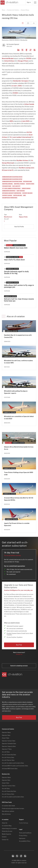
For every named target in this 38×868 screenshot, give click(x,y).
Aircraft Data (6, 752)
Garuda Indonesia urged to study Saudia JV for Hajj (16, 272)
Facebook (26, 50)
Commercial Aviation (13, 10)
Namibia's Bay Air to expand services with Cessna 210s (18, 336)
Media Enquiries (6, 834)
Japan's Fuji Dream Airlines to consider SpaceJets (17, 524)
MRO (24, 195)
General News (25, 10)
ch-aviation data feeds (8, 806)
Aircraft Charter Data (8, 760)
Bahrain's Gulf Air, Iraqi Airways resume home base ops (19, 300)
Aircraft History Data (8, 758)
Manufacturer (8, 217)
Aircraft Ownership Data (9, 755)
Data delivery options (8, 811)
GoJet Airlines (21, 191)
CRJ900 (15, 93)
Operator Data (6, 735)
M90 (11, 121)
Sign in (29, 2)
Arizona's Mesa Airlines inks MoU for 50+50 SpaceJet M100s (19, 499)
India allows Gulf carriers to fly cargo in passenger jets (19, 286)
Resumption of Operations (10, 198)
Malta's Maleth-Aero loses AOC (16, 248)
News (3, 10)
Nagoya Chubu (30, 184)
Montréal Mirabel (8, 59)
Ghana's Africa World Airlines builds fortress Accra (19, 448)
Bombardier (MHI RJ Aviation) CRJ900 (12, 181)
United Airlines (9, 61)
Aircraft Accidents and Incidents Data (13, 763)
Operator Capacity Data (9, 746)
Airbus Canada (29, 104)
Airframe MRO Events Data (10, 769)
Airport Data (6, 738)
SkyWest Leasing (25, 168)
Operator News (6, 733)
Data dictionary (6, 814)
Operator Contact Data (9, 741)
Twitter (17, 856)
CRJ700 (29, 132)
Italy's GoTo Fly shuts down (14, 260)
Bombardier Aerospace (21, 81)
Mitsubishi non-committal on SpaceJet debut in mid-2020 (19, 418)
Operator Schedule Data (9, 744)
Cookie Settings (24, 823)
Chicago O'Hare (23, 61)
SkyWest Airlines (22, 161)
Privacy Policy (23, 836)
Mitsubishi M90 (28, 181)
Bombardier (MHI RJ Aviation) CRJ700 (12, 179)
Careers (4, 837)
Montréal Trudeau (19, 184)
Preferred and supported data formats (13, 809)
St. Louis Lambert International (20, 137)
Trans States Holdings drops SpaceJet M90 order (19, 474)
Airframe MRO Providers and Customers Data (15, 766)
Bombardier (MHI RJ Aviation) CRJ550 (12, 177)
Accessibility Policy (25, 841)
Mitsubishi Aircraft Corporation (12, 193)
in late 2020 (25, 121)
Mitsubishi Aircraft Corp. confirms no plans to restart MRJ (18, 362)
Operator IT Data (7, 749)
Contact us (19, 654)
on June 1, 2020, (17, 86)
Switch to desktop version (19, 666)
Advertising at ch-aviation (9, 829)
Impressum (22, 838)
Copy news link (31, 50)
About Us (5, 823)
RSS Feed (35, 50)
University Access (7, 831)
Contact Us (5, 840)
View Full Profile (19, 227)
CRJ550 (29, 59)
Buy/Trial (19, 645)
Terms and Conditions (25, 833)
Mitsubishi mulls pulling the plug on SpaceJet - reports (16, 392)
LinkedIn (18, 50)
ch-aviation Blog (7, 826)
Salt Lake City (16, 186)
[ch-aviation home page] (9, 3)
